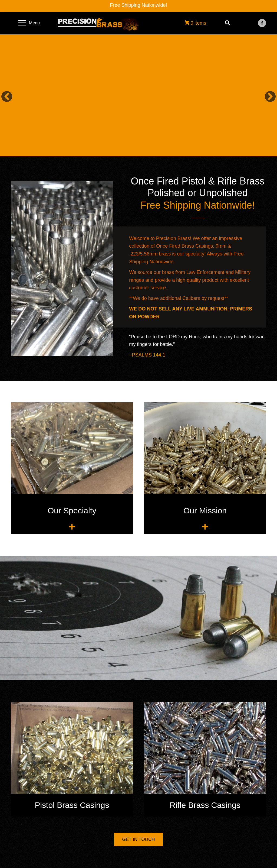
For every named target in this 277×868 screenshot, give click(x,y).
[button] (262, 23)
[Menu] (29, 23)
